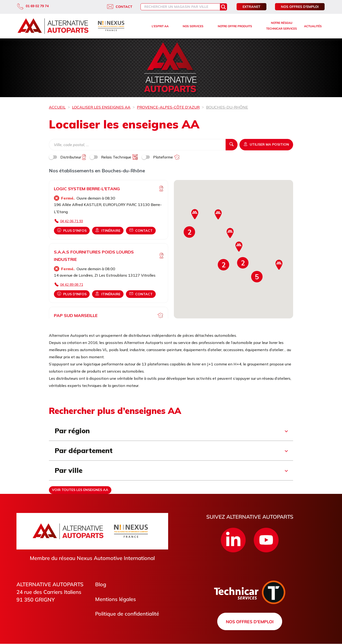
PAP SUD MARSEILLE (76, 315)
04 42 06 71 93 (72, 221)
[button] (257, 277)
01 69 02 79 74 (33, 6)
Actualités (313, 26)
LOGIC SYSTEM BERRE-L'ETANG (87, 189)
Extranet (251, 7)
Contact (120, 7)
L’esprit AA (160, 26)
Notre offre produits (235, 26)
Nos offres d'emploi (300, 7)
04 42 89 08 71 (72, 285)
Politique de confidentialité (127, 614)
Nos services (193, 26)
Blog (101, 584)
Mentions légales (116, 599)
